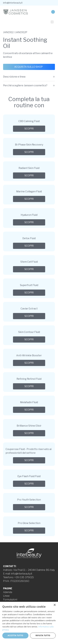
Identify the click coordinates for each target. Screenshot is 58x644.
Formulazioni (10, 600)
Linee (6, 596)
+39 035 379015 (24, 577)
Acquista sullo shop (28, 67)
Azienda (8, 592)
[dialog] (29, 623)
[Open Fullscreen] (52, 22)
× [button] (55, 605)
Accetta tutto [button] (15, 635)
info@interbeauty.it (13, 3)
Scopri (29, 129)
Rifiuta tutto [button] (43, 635)
